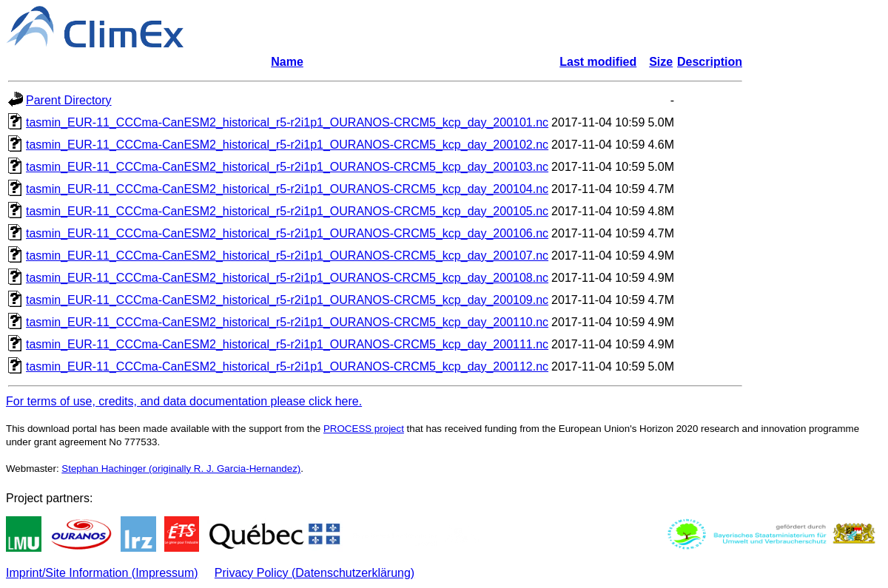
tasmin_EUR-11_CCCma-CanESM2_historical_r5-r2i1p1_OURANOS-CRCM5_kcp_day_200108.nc (287, 278)
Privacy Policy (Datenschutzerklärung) (314, 573)
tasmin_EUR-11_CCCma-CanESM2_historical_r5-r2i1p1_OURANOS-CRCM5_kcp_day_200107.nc (287, 256)
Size (661, 62)
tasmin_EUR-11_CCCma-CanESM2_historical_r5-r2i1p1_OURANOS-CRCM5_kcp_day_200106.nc (287, 233)
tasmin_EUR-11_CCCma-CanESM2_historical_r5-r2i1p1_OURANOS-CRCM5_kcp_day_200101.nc (287, 122)
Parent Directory (69, 100)
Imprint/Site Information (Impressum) (102, 573)
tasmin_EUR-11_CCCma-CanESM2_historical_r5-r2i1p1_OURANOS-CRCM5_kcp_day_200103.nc (287, 167)
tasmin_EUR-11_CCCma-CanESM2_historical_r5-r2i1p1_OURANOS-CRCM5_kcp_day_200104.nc (287, 189)
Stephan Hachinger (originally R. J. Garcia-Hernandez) (181, 469)
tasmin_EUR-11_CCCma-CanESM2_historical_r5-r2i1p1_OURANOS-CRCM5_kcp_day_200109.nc (287, 300)
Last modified (598, 62)
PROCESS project (364, 429)
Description (710, 62)
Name (287, 62)
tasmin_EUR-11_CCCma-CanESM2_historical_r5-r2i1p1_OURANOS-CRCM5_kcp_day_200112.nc (287, 366)
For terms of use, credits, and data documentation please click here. (184, 401)
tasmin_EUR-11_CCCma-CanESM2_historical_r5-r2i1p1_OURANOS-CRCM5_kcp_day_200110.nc (287, 322)
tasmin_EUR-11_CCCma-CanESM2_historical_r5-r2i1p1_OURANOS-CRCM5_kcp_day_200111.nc (287, 344)
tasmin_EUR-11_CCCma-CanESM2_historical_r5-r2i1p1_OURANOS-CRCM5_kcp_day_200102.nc (287, 145)
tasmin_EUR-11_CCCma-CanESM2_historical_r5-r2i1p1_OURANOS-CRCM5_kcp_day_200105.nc (287, 211)
